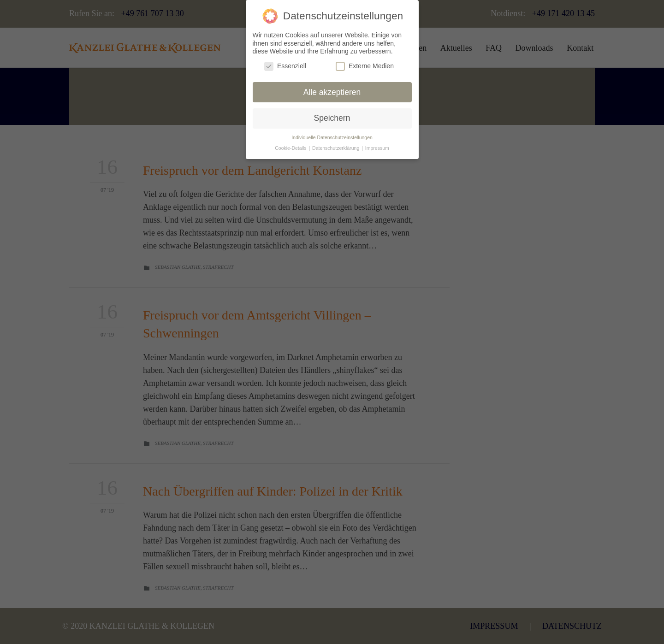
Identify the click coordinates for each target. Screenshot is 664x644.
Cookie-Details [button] (291, 148)
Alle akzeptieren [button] (332, 92)
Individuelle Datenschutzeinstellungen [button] (332, 137)
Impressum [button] (377, 148)
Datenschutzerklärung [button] (336, 148)
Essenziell (285, 66)
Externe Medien (365, 66)
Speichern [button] (332, 118)
